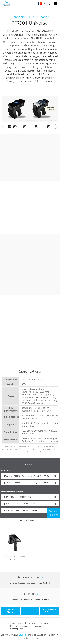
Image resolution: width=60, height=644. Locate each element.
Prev (3, 126)
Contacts (37, 626)
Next (57, 126)
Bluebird (23, 635)
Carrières (32, 623)
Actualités (45, 623)
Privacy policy (16, 629)
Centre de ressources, (19, 626)
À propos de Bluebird (14, 623)
